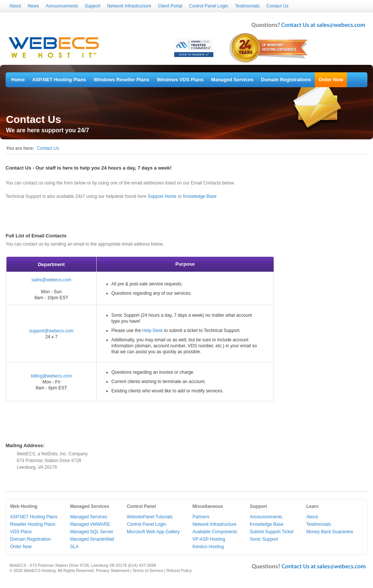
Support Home (162, 196)
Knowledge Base (200, 196)
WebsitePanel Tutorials (150, 517)
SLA (74, 547)
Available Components (215, 532)
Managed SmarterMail (92, 539)
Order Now (331, 80)
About (15, 6)
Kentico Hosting (208, 547)
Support (93, 6)
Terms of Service (148, 570)
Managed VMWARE (90, 524)
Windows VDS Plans (181, 80)
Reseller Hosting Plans (33, 524)
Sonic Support (264, 539)
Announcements (62, 6)
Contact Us (277, 6)
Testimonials (247, 6)
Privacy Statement (112, 570)
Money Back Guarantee (330, 532)
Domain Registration (30, 539)
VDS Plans (21, 532)
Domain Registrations (286, 80)
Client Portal (170, 6)
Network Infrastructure (129, 6)
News (33, 6)
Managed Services (232, 80)
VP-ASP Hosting (209, 539)
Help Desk (152, 331)
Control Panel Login (209, 6)
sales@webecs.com (51, 280)
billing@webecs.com (51, 376)
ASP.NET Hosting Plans (59, 80)
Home (18, 80)
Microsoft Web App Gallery (153, 532)
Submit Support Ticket (272, 532)
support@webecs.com (51, 331)
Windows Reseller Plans (121, 80)
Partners (201, 517)
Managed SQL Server (92, 532)
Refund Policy (179, 570)
